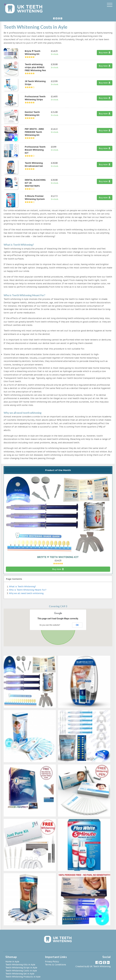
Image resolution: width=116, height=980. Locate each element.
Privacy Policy (52, 962)
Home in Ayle (12, 962)
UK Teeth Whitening (100, 966)
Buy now (105, 53)
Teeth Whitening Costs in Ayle (21, 971)
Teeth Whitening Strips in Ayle (21, 968)
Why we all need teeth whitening (26, 593)
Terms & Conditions (56, 965)
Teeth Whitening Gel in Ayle (20, 974)
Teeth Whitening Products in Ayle (23, 977)
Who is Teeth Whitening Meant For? (28, 590)
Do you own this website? (50, 625)
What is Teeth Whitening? (23, 587)
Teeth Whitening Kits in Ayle (20, 965)
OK (77, 625)
